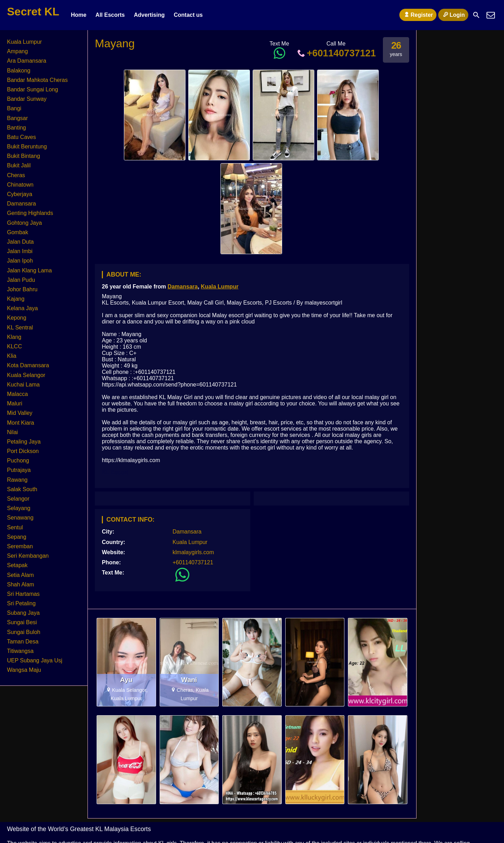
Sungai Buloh (24, 632)
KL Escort (115, 472)
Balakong (19, 71)
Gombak (17, 232)
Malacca (17, 394)
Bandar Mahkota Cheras (37, 80)
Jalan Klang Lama (29, 270)
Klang (14, 337)
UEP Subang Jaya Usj (35, 660)
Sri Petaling (21, 603)
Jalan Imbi (20, 251)
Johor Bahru (22, 289)
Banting (16, 128)
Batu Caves (22, 137)
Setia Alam (20, 575)
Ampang (17, 51)
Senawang (20, 518)
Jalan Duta (20, 242)
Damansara (183, 287)
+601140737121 (336, 53)
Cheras (16, 175)
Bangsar (17, 118)
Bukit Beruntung (27, 147)
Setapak (17, 565)
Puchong (18, 461)
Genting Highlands (30, 213)
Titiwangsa (20, 651)
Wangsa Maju (24, 670)
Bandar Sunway (27, 99)
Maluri (15, 403)
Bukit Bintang (23, 156)
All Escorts (110, 15)
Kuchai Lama (23, 385)
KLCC (15, 346)
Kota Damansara (28, 365)
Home (78, 15)
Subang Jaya (23, 613)
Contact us (188, 15)
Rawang (17, 480)
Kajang (16, 299)
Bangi (14, 108)
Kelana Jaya (22, 308)
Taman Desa (23, 642)
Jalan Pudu (21, 280)
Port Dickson (23, 451)
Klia (12, 356)
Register (418, 15)
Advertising (149, 15)
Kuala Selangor (26, 375)
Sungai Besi (22, 622)
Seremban (20, 546)
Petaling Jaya (24, 442)
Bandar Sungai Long (33, 89)
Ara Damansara (27, 61)
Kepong (17, 318)
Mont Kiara (20, 423)
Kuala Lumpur (220, 287)
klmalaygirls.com (193, 552)
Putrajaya (19, 470)
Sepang (17, 537)
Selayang (19, 508)
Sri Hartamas (23, 594)
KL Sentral (20, 328)
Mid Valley (20, 413)
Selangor (18, 499)
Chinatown (20, 185)
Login (453, 15)
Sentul (15, 527)
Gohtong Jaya (24, 223)
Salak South (22, 489)
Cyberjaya (20, 194)
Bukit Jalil (19, 165)
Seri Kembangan (28, 556)
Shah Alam (20, 584)
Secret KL (33, 12)
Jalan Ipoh (20, 261)
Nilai (12, 432)
